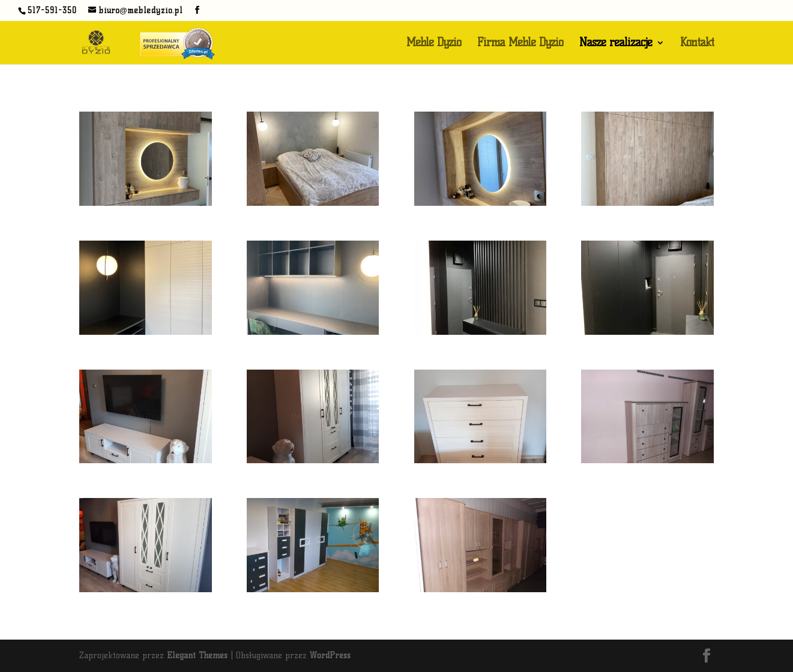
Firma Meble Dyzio (520, 44)
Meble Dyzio (434, 44)
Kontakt (697, 44)
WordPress (330, 655)
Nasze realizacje (616, 44)
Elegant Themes (197, 655)
